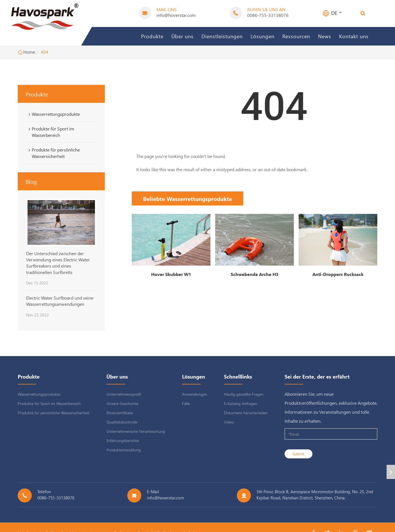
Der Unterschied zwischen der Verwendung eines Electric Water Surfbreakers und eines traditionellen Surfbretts (58, 263)
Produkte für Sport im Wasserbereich (50, 132)
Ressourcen (296, 36)
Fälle (186, 403)
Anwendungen (195, 394)
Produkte (152, 36)
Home (29, 52)
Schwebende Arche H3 (255, 274)
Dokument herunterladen (246, 413)
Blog (31, 181)
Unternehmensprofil (124, 394)
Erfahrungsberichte (123, 441)
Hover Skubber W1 (171, 274)
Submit (298, 454)
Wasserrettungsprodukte (53, 114)
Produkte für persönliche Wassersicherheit (53, 153)
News (325, 36)
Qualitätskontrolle (122, 422)
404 (45, 52)
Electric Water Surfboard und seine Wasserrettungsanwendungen (60, 301)
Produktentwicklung (124, 450)
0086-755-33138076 (268, 15)
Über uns (182, 36)
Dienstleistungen (222, 36)
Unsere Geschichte (122, 403)
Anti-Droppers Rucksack (338, 274)
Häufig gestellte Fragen (244, 394)
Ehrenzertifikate (120, 413)
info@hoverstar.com (176, 15)
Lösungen (263, 36)
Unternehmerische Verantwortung (136, 431)
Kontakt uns (354, 36)
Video (229, 422)
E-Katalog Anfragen (241, 403)
